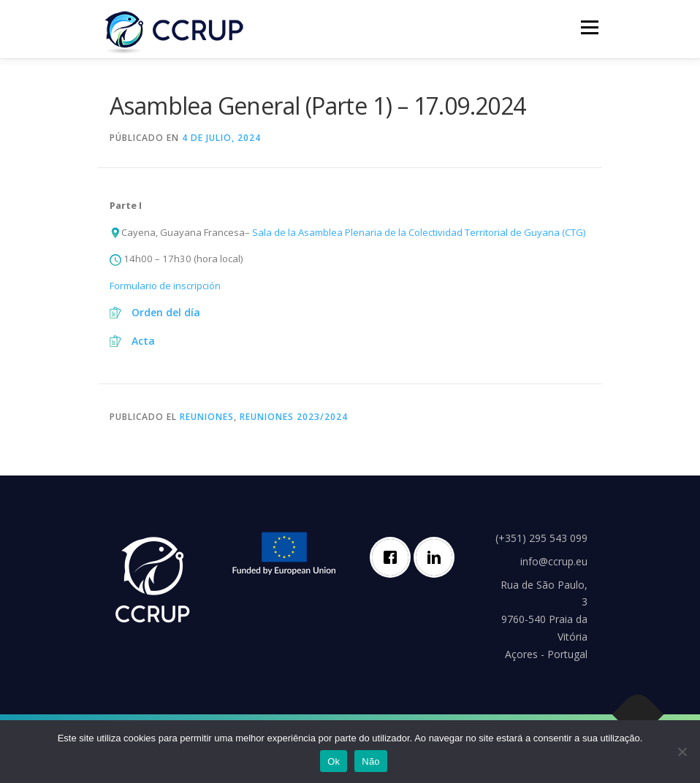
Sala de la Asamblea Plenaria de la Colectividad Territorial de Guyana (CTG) (419, 232)
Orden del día (166, 312)
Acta (143, 341)
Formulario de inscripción (165, 286)
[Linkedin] (438, 557)
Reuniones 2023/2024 (294, 417)
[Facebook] (394, 557)
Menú (589, 27)
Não (371, 761)
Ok (334, 761)
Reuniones (207, 417)
